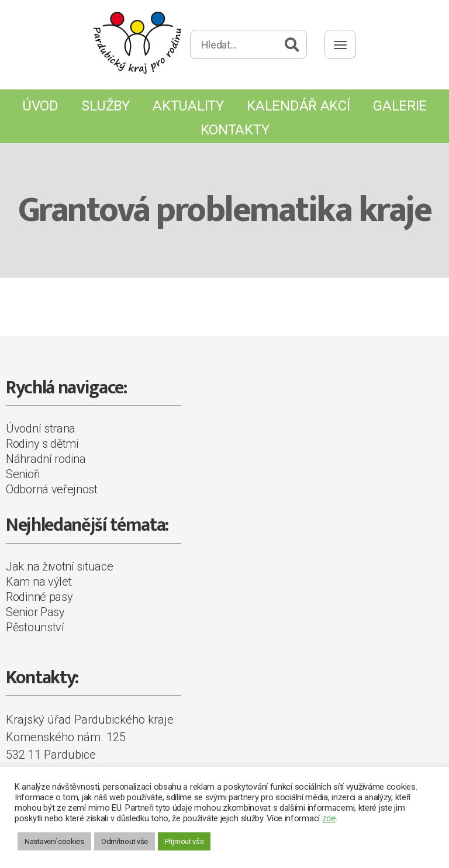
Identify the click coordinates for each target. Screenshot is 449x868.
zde (329, 818)
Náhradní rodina (46, 459)
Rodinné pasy (39, 597)
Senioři (23, 474)
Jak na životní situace (59, 566)
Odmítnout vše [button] (125, 841)
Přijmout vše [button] (184, 841)
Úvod (40, 106)
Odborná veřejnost (52, 489)
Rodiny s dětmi (42, 444)
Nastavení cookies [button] (54, 841)
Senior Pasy (35, 612)
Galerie (400, 106)
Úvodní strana (41, 428)
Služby (105, 106)
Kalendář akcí (298, 106)
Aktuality (188, 106)
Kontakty (235, 130)
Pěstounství (35, 627)
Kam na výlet (39, 582)
